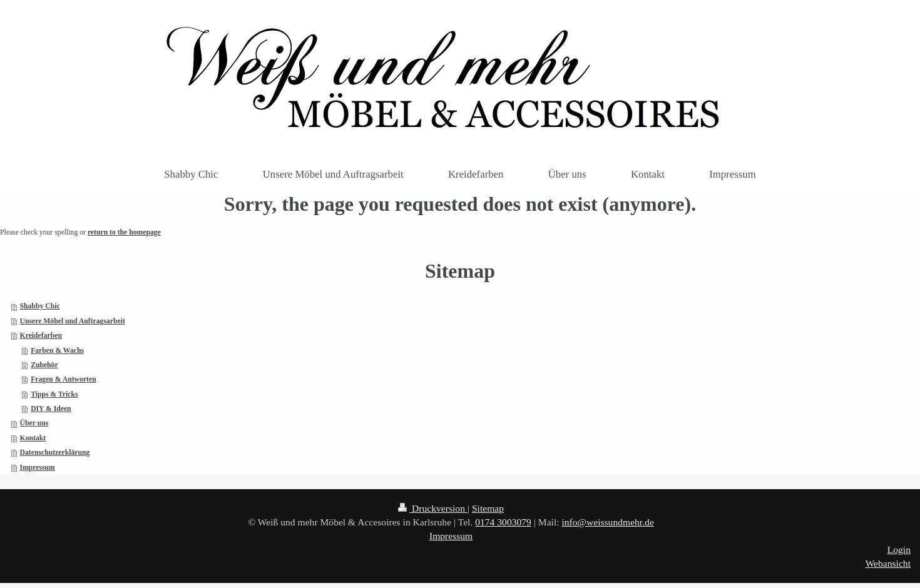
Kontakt (33, 438)
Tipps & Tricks (54, 394)
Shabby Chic (40, 306)
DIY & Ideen (51, 409)
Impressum (38, 468)
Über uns (34, 423)
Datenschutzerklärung (55, 453)
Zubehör (44, 365)
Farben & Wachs (57, 351)
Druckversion (433, 508)
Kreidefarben (41, 336)
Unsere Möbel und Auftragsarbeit (73, 321)
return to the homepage (124, 232)
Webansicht (888, 563)
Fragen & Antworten (64, 379)
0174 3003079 (503, 522)
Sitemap (488, 508)
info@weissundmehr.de (607, 522)
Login (899, 550)
